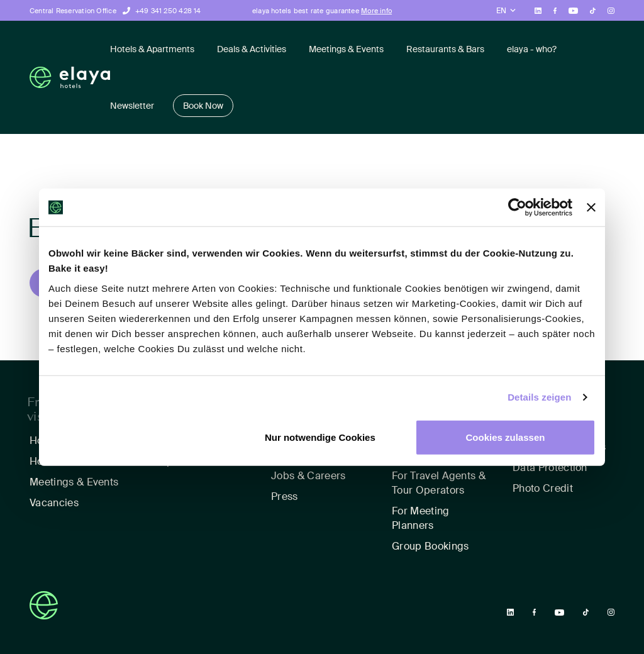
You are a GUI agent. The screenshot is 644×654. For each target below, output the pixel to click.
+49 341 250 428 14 (168, 11)
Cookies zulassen (506, 437)
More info (376, 11)
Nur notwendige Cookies (320, 437)
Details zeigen (539, 397)
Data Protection (550, 468)
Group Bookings (430, 546)
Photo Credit (543, 488)
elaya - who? (532, 49)
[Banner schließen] (591, 208)
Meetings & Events (346, 49)
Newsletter (132, 106)
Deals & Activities (252, 49)
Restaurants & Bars (445, 49)
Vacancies (54, 503)
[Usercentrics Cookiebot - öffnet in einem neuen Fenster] (517, 208)
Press (285, 496)
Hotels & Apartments (152, 49)
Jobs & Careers (308, 476)
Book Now (203, 106)
